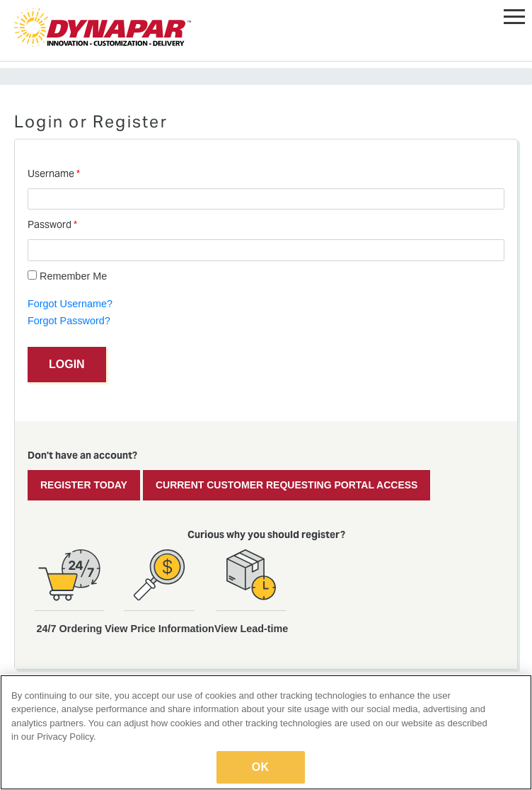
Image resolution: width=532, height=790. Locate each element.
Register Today (84, 485)
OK (260, 767)
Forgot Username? (70, 304)
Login (67, 364)
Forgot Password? (69, 321)
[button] (514, 14)
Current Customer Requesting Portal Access (287, 485)
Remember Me (67, 276)
